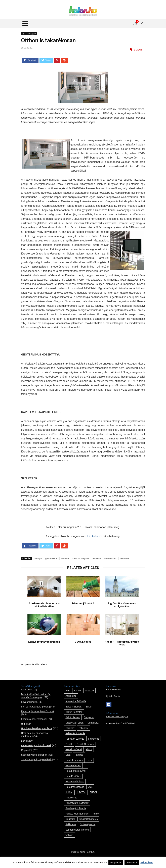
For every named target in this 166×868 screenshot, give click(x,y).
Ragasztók (27, 756)
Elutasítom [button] (132, 863)
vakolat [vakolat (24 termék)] (69, 841)
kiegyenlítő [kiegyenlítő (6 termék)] (71, 804)
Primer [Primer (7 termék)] (96, 820)
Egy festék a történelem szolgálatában (122, 608)
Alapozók (26, 696)
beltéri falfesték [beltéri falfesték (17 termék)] (74, 718)
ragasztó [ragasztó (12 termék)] (70, 825)
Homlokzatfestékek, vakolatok (37, 735)
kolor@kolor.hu (116, 702)
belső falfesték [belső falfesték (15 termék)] (73, 713)
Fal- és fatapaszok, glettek (35, 713)
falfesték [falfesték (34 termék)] (83, 734)
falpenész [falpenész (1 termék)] (94, 745)
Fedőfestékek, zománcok (34, 725)
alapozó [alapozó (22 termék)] (89, 697)
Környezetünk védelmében (44, 648)
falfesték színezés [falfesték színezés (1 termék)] (75, 740)
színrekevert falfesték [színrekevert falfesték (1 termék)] (77, 836)
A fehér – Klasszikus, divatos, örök (122, 649)
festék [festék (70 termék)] (69, 750)
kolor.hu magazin (29, 34)
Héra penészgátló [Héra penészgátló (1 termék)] (75, 793)
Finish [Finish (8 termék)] (89, 756)
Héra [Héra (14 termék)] (89, 766)
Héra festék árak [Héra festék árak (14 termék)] (75, 788)
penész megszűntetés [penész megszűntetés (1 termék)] (77, 820)
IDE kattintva (95, 536)
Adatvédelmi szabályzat (117, 723)
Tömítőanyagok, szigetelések (36, 766)
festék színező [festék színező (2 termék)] (74, 756)
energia (38, 559)
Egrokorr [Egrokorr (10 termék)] (70, 734)
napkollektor (110, 559)
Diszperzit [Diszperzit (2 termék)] (89, 724)
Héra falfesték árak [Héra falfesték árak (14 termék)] (76, 777)
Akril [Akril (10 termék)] (68, 697)
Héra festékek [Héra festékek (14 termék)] (73, 782)
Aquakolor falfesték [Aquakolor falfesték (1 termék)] (76, 707)
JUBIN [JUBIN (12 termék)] (69, 798)
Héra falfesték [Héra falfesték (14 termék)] (73, 772)
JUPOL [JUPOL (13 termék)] (94, 798)
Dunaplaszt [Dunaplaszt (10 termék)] (93, 729)
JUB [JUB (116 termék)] (90, 793)
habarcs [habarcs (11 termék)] (79, 761)
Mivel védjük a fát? (83, 606)
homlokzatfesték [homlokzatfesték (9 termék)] (74, 766)
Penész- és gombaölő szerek (36, 752)
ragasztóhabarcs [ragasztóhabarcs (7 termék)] (88, 825)
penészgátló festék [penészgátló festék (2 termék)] (76, 814)
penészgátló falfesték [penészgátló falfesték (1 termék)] (77, 809)
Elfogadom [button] (116, 863)
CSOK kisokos (83, 648)
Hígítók (25, 730)
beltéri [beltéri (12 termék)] (89, 713)
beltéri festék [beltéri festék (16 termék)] (73, 724)
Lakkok (25, 747)
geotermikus (51, 559)
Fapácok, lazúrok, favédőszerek (38, 718)
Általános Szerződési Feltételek (121, 730)
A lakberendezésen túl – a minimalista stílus (44, 608)
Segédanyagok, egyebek (34, 761)
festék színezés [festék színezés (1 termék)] (85, 750)
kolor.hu (65, 559)
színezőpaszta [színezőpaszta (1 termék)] (88, 831)
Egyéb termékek (30, 708)
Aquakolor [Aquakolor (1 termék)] (71, 702)
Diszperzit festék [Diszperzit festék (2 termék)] (74, 729)
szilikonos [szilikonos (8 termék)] (71, 831)
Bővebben (147, 862)
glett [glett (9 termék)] (68, 761)
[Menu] (25, 24)
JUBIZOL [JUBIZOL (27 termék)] (81, 798)
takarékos (125, 559)
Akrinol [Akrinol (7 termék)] (78, 697)
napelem (97, 559)
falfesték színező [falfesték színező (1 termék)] (75, 745)
